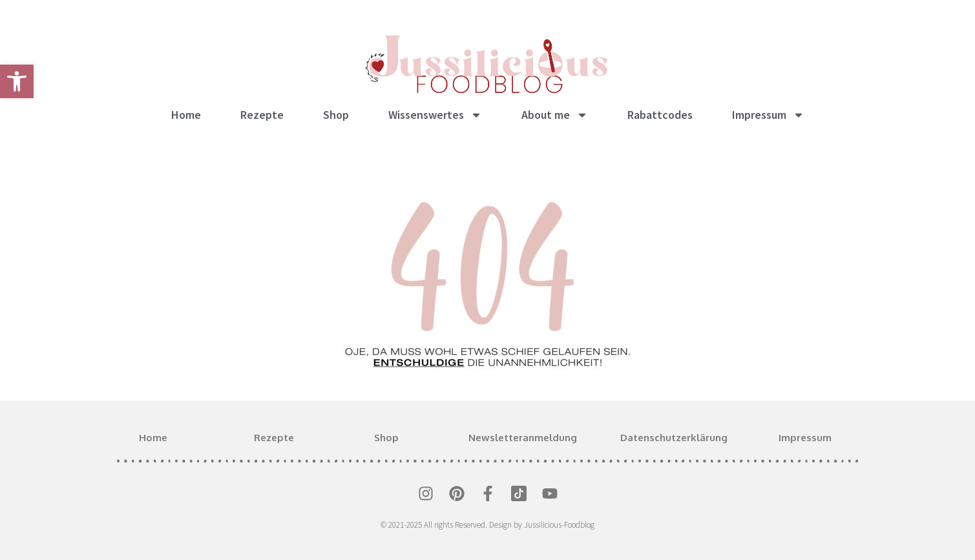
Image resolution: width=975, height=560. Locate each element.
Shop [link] (336, 115)
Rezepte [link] (262, 115)
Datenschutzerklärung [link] (674, 438)
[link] (17, 81)
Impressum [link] (768, 115)
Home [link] (186, 115)
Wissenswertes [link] (435, 115)
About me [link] (555, 115)
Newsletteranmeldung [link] (523, 438)
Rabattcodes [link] (660, 115)
